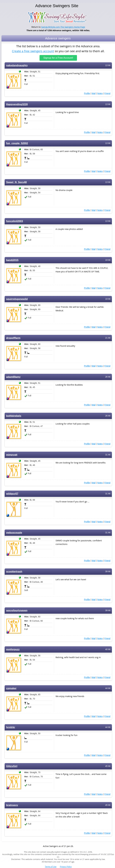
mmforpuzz (13, 649)
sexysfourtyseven (17, 610)
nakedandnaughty (17, 65)
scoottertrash (14, 572)
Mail (94, 93)
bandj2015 (12, 260)
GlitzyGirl (12, 766)
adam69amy (13, 377)
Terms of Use (51, 867)
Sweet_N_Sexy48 (16, 182)
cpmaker (11, 688)
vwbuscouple (14, 533)
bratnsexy (12, 805)
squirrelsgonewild (17, 299)
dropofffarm (13, 338)
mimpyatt (12, 455)
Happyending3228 (17, 104)
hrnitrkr (11, 727)
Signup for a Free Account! (58, 58)
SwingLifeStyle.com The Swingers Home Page (63, 27)
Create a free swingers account (33, 51)
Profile (87, 93)
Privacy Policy (66, 867)
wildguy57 (12, 494)
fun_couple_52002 (17, 143)
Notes (100, 93)
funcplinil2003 (15, 221)
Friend (107, 93)
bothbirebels (14, 416)
